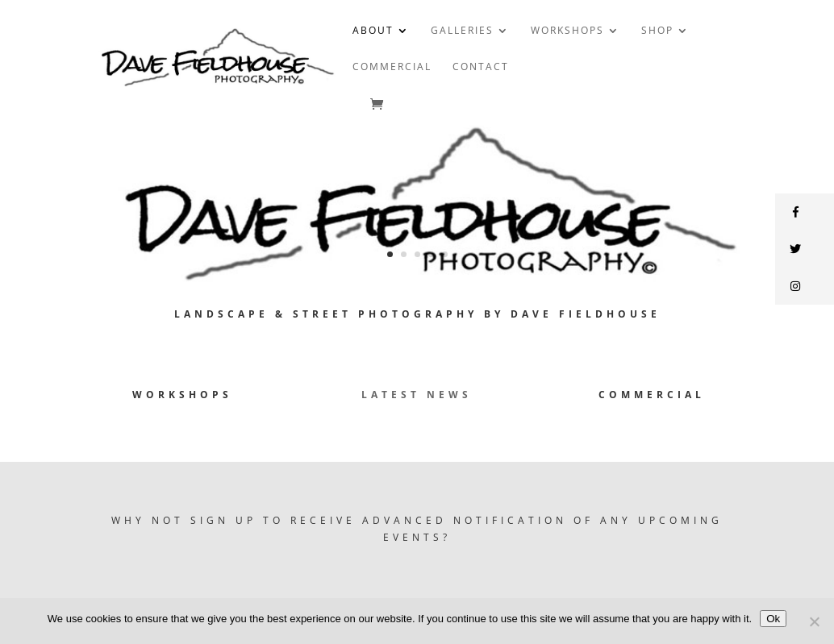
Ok (773, 619)
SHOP (657, 31)
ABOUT (373, 31)
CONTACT (481, 67)
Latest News (417, 395)
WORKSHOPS (567, 31)
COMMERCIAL (392, 67)
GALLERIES (462, 31)
